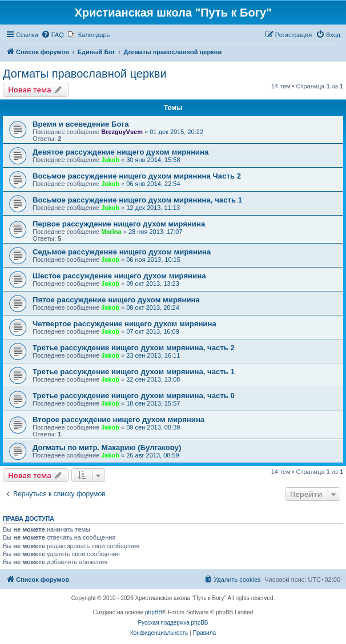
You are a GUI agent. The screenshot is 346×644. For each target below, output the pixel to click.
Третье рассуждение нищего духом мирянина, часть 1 (134, 372)
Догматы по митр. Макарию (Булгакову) (107, 447)
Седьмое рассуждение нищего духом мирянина (122, 252)
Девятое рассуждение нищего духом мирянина (120, 152)
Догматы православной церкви (85, 74)
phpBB (154, 612)
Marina (111, 232)
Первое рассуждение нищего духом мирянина (119, 224)
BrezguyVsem (122, 132)
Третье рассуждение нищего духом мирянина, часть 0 (134, 396)
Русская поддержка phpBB (173, 623)
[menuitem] (53, 35)
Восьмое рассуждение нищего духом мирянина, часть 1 (137, 200)
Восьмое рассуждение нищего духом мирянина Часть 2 (137, 176)
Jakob (110, 160)
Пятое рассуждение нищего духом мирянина (116, 300)
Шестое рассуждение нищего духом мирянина (119, 276)
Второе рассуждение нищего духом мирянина (118, 420)
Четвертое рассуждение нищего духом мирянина (124, 324)
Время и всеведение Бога (81, 124)
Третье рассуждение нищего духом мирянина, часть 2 (134, 348)
